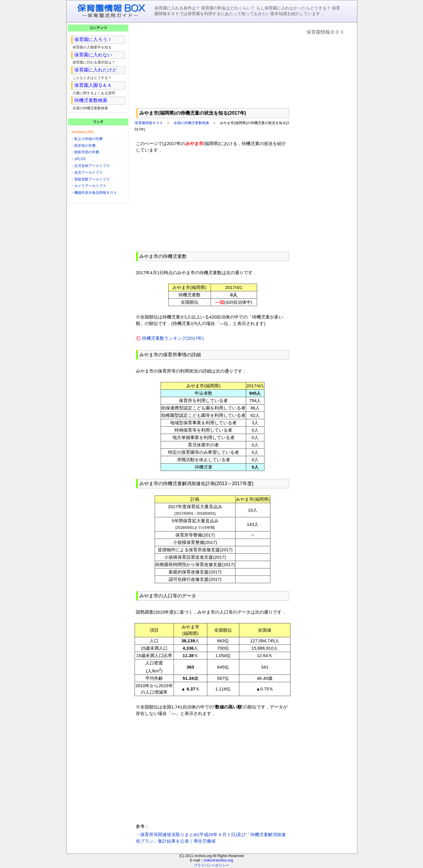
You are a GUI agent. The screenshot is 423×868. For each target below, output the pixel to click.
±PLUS (80, 159)
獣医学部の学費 (87, 152)
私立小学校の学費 (88, 139)
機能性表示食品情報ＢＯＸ (96, 193)
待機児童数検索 (91, 100)
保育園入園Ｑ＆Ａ (93, 85)
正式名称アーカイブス (92, 166)
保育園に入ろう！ (93, 39)
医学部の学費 (85, 146)
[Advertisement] (213, 65)
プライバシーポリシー (211, 865)
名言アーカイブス (88, 173)
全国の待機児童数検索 (191, 123)
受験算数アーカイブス (92, 179)
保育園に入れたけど (96, 70)
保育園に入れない (93, 55)
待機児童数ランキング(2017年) (173, 338)
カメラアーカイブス (90, 186)
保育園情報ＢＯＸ (149, 123)
